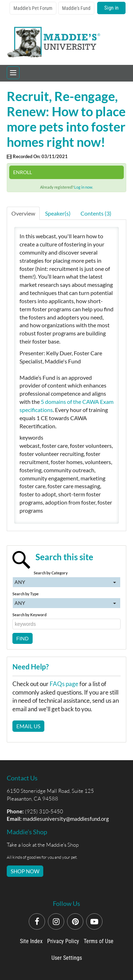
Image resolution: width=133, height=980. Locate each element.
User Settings (67, 958)
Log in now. (84, 187)
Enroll (23, 172)
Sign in (111, 8)
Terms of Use (99, 941)
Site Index (31, 941)
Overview (23, 213)
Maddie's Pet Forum (33, 8)
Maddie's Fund (76, 8)
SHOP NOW (25, 871)
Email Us (28, 726)
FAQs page (64, 684)
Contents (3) (96, 213)
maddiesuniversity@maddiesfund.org (66, 819)
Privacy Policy (63, 941)
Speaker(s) (58, 213)
